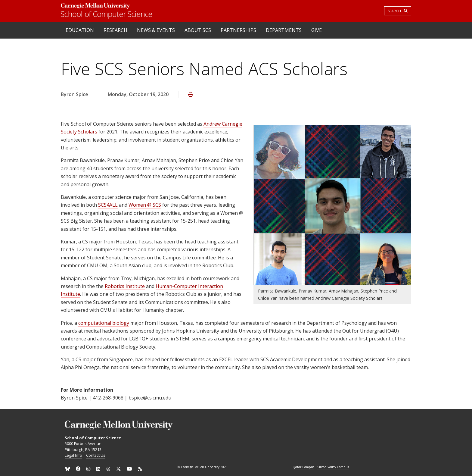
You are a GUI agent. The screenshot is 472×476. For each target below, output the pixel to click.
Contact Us (96, 455)
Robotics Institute (125, 286)
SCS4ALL (108, 205)
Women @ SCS (145, 205)
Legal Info (73, 455)
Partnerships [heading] (238, 30)
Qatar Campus (303, 467)
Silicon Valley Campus (333, 467)
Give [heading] (317, 30)
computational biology (104, 323)
